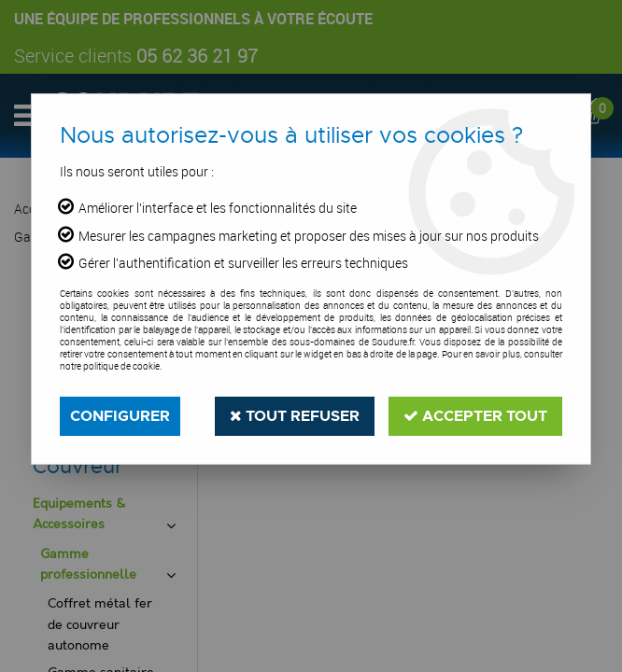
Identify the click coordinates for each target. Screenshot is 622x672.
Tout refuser (295, 416)
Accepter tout (475, 416)
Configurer (120, 416)
